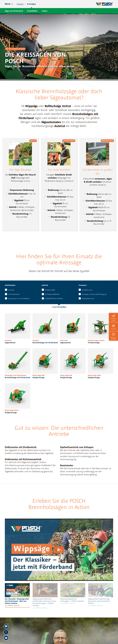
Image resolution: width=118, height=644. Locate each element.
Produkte (20, 4)
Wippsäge (32, 106)
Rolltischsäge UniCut (58, 106)
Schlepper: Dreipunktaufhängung (94, 294)
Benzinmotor (67, 465)
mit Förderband (14, 294)
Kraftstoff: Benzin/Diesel (54, 298)
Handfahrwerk (87, 290)
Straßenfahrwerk (88, 298)
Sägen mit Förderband (14, 11)
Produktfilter (32, 11)
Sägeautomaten (51, 122)
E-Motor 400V (50, 290)
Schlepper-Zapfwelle (52, 294)
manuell (11, 290)
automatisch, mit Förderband (19, 298)
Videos (45, 11)
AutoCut (60, 126)
